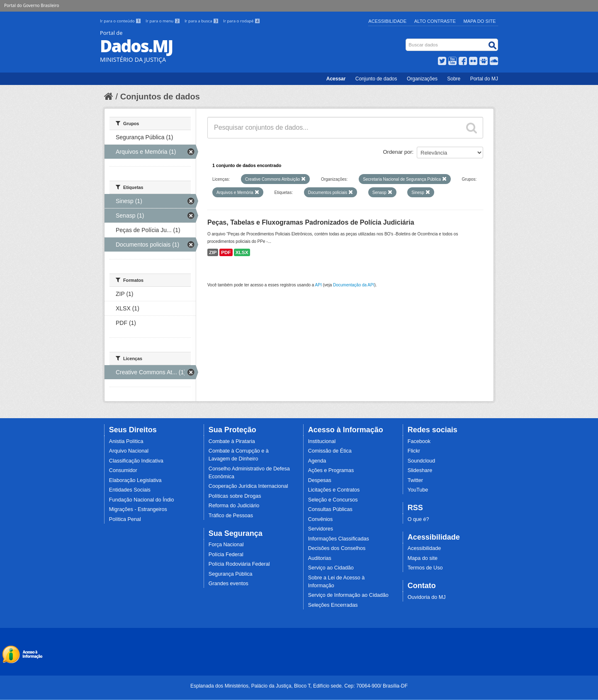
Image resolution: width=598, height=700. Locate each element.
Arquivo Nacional (129, 451)
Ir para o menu (163, 21)
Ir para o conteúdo (121, 21)
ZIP (213, 252)
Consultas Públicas (330, 509)
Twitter (415, 480)
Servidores (321, 529)
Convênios (321, 519)
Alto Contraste (435, 21)
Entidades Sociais (130, 490)
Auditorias (320, 558)
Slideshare (420, 470)
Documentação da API (354, 285)
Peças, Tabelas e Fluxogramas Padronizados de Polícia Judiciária (311, 222)
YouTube (418, 490)
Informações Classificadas (339, 539)
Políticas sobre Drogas (235, 496)
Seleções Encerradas (333, 605)
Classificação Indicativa (136, 461)
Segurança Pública (231, 574)
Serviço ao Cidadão (331, 568)
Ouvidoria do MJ (427, 597)
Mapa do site (423, 558)
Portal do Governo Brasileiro (32, 5)
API (318, 285)
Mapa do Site (480, 21)
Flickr (414, 451)
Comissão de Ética (330, 451)
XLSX (242, 252)
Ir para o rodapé (242, 21)
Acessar (336, 79)
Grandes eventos (229, 584)
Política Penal (125, 519)
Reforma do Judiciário (234, 506)
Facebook (419, 441)
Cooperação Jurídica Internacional (248, 486)
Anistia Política (126, 441)
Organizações (422, 79)
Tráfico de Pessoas (231, 516)
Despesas (320, 480)
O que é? (418, 519)
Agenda (317, 461)
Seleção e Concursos (333, 500)
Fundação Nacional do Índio (142, 500)
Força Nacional (226, 545)
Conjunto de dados (376, 79)
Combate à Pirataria (232, 441)
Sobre (454, 79)
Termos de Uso (425, 568)
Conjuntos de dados (160, 97)
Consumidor (123, 470)
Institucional (322, 441)
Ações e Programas (331, 470)
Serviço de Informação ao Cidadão (348, 595)
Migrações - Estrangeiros (138, 509)
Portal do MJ (484, 79)
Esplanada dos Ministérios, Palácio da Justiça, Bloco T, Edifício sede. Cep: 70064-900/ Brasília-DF (299, 686)
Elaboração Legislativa (135, 480)
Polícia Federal (226, 555)
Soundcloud (422, 461)
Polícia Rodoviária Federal (239, 564)
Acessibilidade (387, 21)
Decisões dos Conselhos (337, 548)
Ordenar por (398, 152)
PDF (226, 252)
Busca (407, 40)
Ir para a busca (202, 21)
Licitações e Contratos (334, 490)
